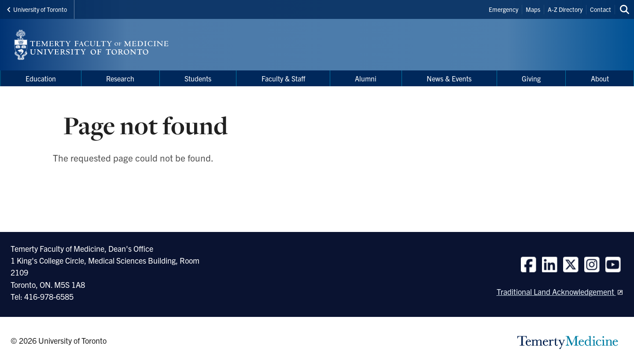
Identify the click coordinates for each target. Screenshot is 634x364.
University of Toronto (37, 9)
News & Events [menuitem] (449, 78)
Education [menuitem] (41, 78)
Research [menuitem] (120, 78)
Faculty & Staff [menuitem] (283, 78)
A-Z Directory (565, 9)
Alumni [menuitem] (366, 78)
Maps (533, 9)
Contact (601, 9)
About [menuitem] (600, 78)
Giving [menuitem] (531, 78)
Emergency (503, 9)
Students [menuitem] (198, 78)
